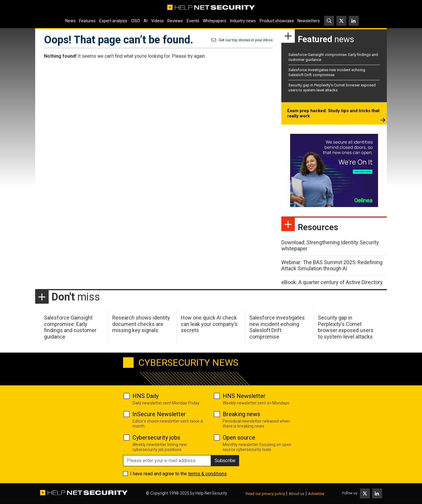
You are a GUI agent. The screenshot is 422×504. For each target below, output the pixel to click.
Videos (158, 21)
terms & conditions (207, 474)
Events (193, 21)
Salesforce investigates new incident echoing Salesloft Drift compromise (327, 72)
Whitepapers (215, 21)
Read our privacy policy (265, 494)
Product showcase (277, 21)
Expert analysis (113, 21)
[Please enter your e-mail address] (167, 461)
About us (296, 494)
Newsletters (309, 21)
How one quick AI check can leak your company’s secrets (209, 324)
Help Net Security (211, 493)
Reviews (175, 21)
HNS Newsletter (244, 396)
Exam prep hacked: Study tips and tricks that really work (333, 113)
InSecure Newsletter (159, 414)
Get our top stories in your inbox (246, 40)
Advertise (316, 494)
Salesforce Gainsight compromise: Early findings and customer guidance (70, 327)
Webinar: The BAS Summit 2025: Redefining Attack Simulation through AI (332, 265)
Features (87, 21)
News (70, 21)
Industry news (243, 21)
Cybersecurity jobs (156, 438)
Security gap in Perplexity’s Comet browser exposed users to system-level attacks (332, 88)
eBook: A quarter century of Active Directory (332, 282)
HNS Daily (146, 396)
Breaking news (241, 414)
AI (146, 21)
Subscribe (225, 461)
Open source (239, 438)
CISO (136, 21)
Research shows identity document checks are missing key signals (141, 324)
